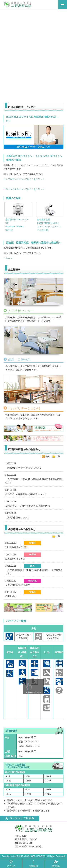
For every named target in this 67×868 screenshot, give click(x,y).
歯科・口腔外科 (19, 360)
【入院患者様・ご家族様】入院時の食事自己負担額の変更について (34, 481)
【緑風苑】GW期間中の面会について (23, 468)
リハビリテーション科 (24, 409)
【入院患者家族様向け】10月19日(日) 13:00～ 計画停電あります (34, 572)
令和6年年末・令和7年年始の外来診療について (28, 506)
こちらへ (8, 258)
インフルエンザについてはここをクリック (24, 179)
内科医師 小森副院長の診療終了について (26, 494)
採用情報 (56, 866)
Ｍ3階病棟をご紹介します (18, 585)
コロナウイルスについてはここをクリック (24, 189)
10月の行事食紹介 (17, 547)
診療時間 (33, 866)
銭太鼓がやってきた (15, 559)
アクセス (11, 866)
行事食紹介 (11, 596)
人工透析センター (21, 311)
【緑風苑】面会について (17, 518)
